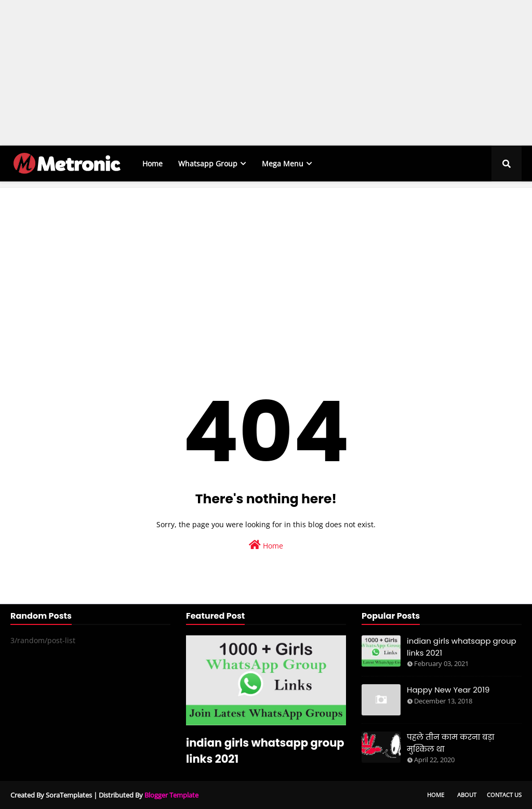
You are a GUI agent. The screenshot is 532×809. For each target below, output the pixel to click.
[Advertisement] (262, 73)
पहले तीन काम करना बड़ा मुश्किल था (451, 743)
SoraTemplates (69, 795)
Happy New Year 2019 (448, 690)
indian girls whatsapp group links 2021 (265, 751)
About (467, 795)
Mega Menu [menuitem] (283, 164)
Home (266, 545)
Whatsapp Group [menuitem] (208, 164)
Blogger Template (171, 795)
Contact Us (504, 795)
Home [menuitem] (152, 164)
